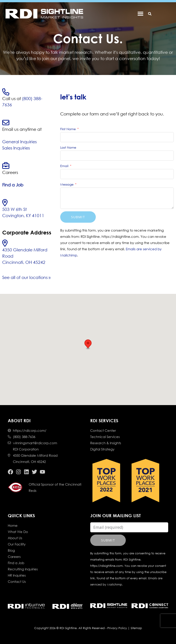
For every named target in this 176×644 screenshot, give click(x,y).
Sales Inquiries (16, 148)
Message (67, 184)
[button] (149, 14)
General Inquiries (19, 142)
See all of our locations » (26, 277)
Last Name (68, 147)
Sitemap (136, 628)
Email (65, 166)
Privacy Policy (117, 628)
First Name (68, 129)
